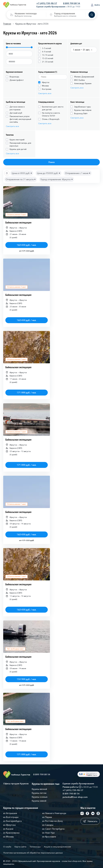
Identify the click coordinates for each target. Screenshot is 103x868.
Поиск (52, 162)
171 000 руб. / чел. (27, 393)
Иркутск (44, 82)
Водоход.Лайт (79, 113)
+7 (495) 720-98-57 (47, 3)
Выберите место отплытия (65, 16)
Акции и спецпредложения (57, 847)
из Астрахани (10, 813)
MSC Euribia (78, 80)
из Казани (8, 829)
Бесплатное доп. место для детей (51, 108)
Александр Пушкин (81, 83)
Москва (43, 86)
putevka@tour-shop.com (75, 797)
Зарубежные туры (81, 107)
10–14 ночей (46, 55)
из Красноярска (11, 833)
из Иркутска (9, 825)
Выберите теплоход (23, 16)
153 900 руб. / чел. (27, 679)
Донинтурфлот (15, 80)
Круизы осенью (40, 797)
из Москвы (9, 837)
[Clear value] (92, 50)
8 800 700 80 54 (72, 3)
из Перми (47, 817)
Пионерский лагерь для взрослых (19, 144)
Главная (7, 24)
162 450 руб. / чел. (27, 245)
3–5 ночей (45, 48)
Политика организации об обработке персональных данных (33, 853)
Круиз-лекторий (15, 140)
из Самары (48, 825)
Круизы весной (39, 789)
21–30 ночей (46, 62)
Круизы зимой (39, 801)
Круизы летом (39, 793)
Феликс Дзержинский (82, 77)
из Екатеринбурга (12, 821)
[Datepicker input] (83, 50)
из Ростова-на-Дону (53, 821)
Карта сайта (20, 847)
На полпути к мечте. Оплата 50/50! (49, 114)
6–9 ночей (45, 52)
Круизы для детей (16, 149)
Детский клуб (14, 113)
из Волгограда (11, 817)
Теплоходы (35, 847)
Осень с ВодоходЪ (49, 119)
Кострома (45, 89)
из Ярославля (49, 837)
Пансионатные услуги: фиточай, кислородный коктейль (19, 119)
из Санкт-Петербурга (53, 829)
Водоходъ (13, 77)
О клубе (7, 847)
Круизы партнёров (81, 110)
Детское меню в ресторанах (15, 108)
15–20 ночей (46, 58)
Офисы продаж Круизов (16, 784)
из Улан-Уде (48, 833)
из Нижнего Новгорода (54, 813)
